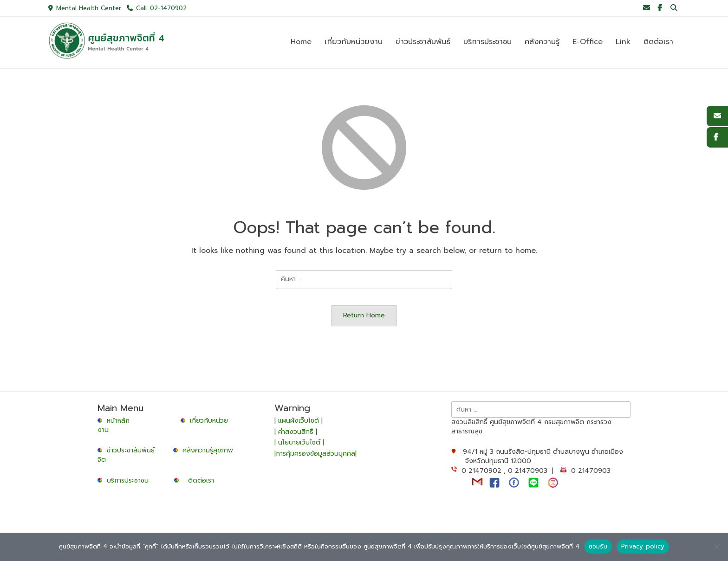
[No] (716, 547)
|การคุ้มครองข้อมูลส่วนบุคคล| (315, 454)
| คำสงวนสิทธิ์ (295, 432)
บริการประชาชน (130, 480)
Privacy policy (643, 546)
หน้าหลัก (115, 421)
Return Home (364, 315)
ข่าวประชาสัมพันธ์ (133, 450)
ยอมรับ (598, 546)
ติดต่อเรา (201, 480)
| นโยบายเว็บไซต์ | (299, 442)
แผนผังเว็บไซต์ (299, 421)
